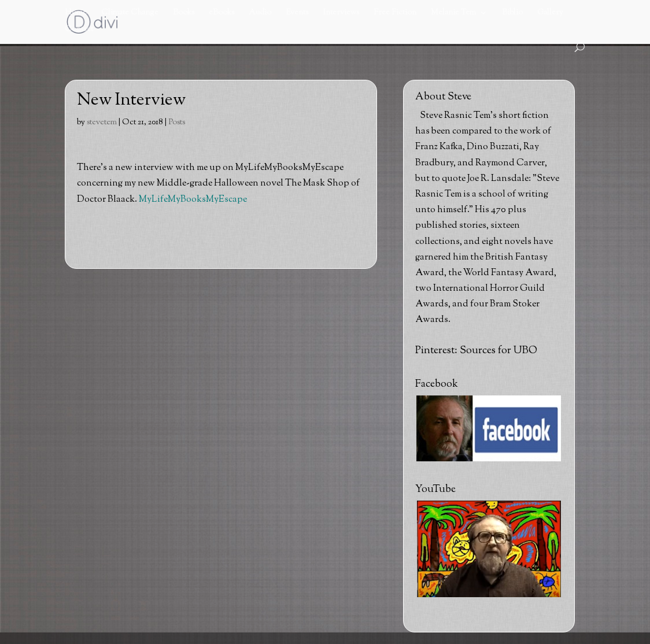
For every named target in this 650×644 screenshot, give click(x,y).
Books (184, 14)
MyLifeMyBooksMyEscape (193, 200)
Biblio (512, 14)
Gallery (550, 14)
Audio (260, 14)
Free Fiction (395, 14)
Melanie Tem (453, 14)
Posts (177, 123)
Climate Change (130, 14)
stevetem (102, 123)
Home (76, 14)
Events (297, 14)
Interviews (341, 14)
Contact (79, 30)
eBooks (221, 14)
